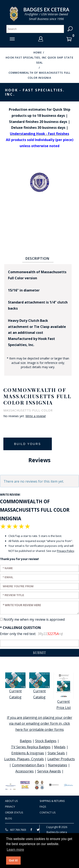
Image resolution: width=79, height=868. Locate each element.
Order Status (14, 813)
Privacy (10, 807)
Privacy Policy (66, 551)
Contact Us (48, 813)
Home (38, 53)
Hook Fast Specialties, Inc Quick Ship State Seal (39, 60)
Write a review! (36, 416)
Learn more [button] (15, 850)
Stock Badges (46, 741)
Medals (60, 747)
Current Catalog (15, 686)
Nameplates (58, 765)
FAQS (43, 807)
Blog (9, 818)
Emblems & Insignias (28, 753)
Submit (39, 653)
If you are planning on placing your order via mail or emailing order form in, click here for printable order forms (40, 724)
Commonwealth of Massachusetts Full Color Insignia (40, 75)
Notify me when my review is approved (34, 619)
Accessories (25, 771)
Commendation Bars (28, 765)
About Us (11, 801)
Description (37, 258)
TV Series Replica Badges (31, 747)
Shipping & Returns (52, 801)
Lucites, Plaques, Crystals (24, 759)
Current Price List (64, 691)
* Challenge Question (20, 628)
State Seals (56, 753)
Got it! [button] (13, 860)
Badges (26, 741)
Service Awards (49, 771)
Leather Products (61, 759)
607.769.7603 (16, 830)
